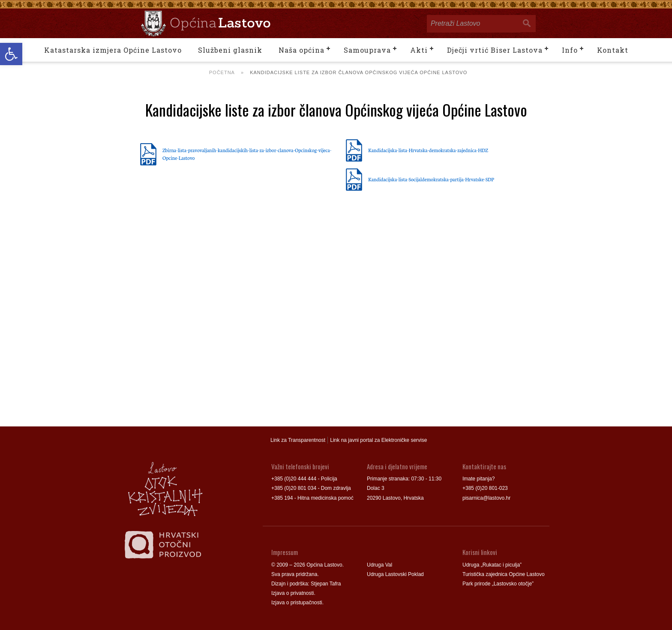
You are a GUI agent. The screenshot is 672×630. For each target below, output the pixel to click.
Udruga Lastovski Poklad (395, 574)
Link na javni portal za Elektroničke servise (378, 440)
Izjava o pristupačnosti (297, 603)
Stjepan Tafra (326, 584)
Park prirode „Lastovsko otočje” (498, 584)
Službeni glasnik (230, 50)
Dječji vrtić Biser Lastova (495, 50)
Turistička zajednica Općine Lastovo (504, 574)
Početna (222, 72)
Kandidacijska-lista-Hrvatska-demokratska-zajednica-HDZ (428, 150)
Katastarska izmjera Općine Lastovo (113, 50)
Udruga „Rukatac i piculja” (492, 565)
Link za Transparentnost (298, 440)
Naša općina (301, 50)
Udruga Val (379, 565)
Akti (419, 50)
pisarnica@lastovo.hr (486, 498)
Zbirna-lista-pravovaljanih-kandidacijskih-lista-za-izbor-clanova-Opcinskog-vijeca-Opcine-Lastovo (247, 154)
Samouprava (367, 50)
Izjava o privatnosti (292, 593)
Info (570, 50)
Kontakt (613, 50)
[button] (11, 54)
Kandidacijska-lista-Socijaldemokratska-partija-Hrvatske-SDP (431, 179)
